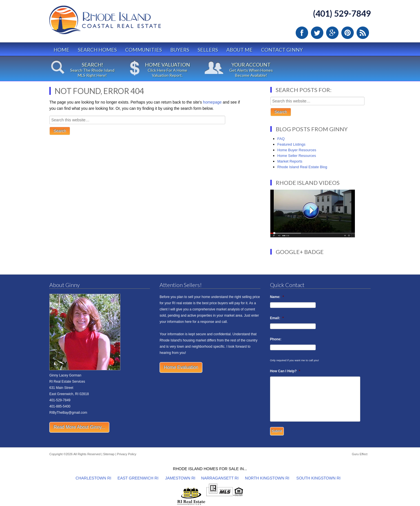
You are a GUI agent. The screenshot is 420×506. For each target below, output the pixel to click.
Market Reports (290, 161)
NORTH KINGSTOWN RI (267, 478)
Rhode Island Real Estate (117, 22)
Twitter (317, 33)
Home (61, 50)
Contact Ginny (282, 50)
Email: (277, 318)
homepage (212, 102)
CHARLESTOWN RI (93, 478)
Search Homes (97, 50)
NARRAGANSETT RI (220, 478)
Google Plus (332, 33)
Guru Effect (360, 454)
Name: (277, 297)
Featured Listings (291, 144)
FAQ (281, 139)
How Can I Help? (285, 371)
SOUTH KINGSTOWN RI (318, 478)
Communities (143, 50)
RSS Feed (363, 33)
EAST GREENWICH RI (138, 478)
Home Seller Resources (297, 156)
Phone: (276, 339)
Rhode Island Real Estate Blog (302, 167)
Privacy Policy (127, 454)
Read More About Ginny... (79, 427)
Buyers (180, 50)
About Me (239, 50)
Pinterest (348, 33)
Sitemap (109, 454)
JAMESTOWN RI (180, 478)
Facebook (302, 33)
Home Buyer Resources (297, 150)
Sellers (208, 50)
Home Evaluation (181, 367)
